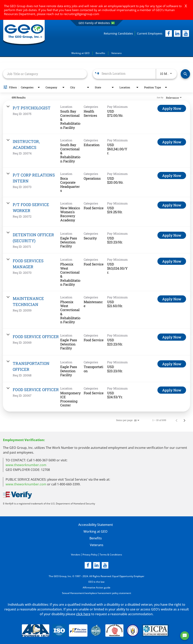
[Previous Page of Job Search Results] (177, 420)
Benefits (100, 53)
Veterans (116, 53)
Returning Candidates (118, 33)
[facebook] (169, 33)
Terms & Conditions (111, 555)
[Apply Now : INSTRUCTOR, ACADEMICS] (172, 142)
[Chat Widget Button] (185, 636)
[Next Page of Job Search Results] (184, 420)
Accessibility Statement (95, 525)
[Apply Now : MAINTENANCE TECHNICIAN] (172, 299)
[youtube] (186, 33)
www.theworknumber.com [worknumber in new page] (26, 465)
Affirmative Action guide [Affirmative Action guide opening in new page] (96, 587)
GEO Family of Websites (96, 23)
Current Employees (150, 33)
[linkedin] (96, 565)
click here (83, 613)
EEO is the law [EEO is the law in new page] (96, 582)
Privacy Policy (90, 555)
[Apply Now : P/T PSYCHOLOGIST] (172, 108)
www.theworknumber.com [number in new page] (26, 484)
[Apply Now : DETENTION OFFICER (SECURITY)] (172, 235)
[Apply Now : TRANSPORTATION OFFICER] (172, 364)
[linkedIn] (177, 33)
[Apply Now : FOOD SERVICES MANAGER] (172, 261)
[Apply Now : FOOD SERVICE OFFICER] (172, 337)
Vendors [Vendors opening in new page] (76, 555)
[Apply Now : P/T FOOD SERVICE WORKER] (172, 205)
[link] (96, 117)
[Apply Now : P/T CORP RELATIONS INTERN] (172, 175)
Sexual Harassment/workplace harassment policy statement (97, 593)
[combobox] (45, 74)
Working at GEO (80, 53)
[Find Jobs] (185, 74)
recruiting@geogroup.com (81, 14)
